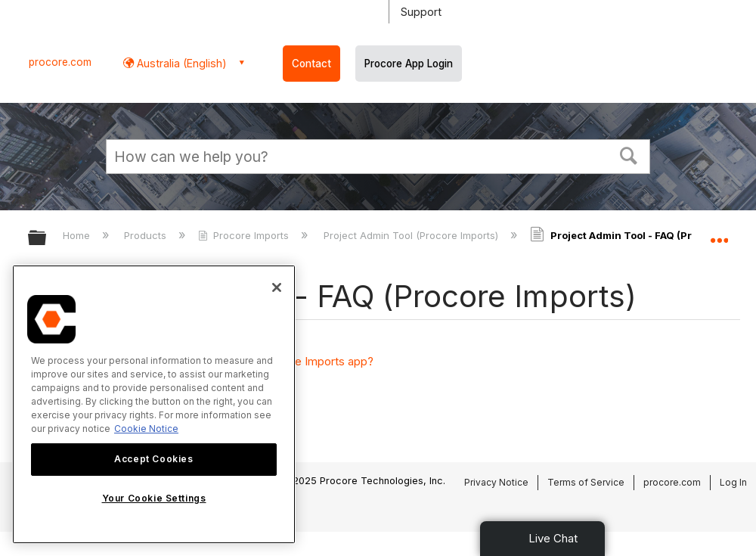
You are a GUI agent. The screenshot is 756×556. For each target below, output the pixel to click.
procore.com (60, 62)
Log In (733, 482)
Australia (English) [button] (180, 63)
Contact (311, 64)
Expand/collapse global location (719, 233)
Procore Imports (245, 235)
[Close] (277, 287)
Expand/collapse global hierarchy (47, 239)
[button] (629, 154)
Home (78, 235)
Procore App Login (409, 64)
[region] (154, 404)
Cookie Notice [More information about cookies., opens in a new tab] (146, 429)
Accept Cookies (153, 459)
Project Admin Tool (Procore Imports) (412, 235)
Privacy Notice (496, 482)
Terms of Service (586, 482)
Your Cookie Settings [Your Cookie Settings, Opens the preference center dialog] (154, 498)
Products (147, 235)
